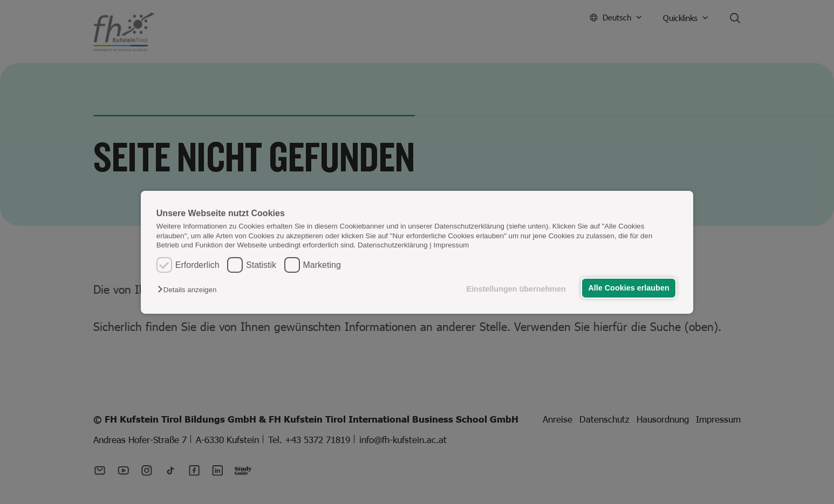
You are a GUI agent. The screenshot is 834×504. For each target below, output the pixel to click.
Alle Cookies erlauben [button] (628, 288)
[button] (190, 290)
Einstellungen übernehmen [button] (516, 289)
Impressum (452, 245)
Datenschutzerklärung (393, 245)
